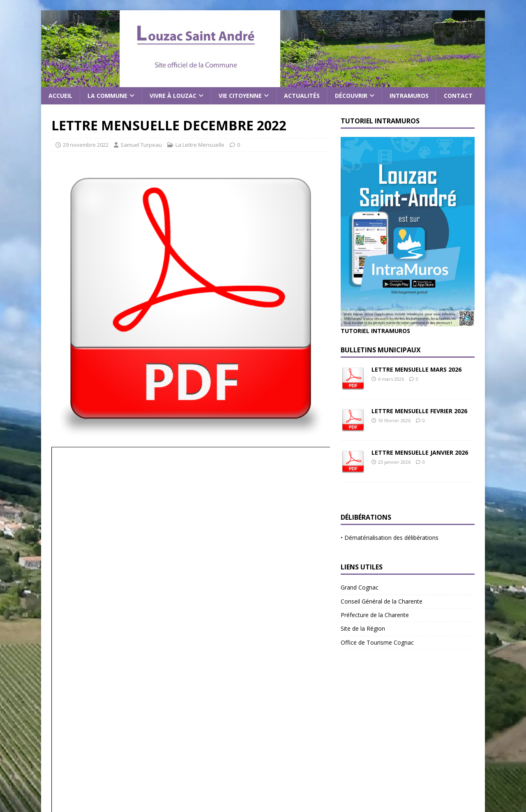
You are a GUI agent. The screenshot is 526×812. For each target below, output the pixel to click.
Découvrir (351, 96)
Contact (458, 96)
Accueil (60, 96)
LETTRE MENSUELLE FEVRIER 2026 (419, 411)
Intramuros (409, 96)
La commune (107, 96)
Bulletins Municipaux (381, 350)
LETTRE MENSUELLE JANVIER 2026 (420, 452)
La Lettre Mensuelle (200, 145)
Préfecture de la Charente (375, 615)
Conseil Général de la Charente (382, 601)
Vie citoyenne (240, 96)
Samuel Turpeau (141, 145)
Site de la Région (363, 628)
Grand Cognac (360, 587)
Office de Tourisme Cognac (377, 642)
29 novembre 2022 (86, 145)
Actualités (302, 96)
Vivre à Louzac (173, 96)
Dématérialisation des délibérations (391, 538)
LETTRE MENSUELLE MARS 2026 (416, 369)
